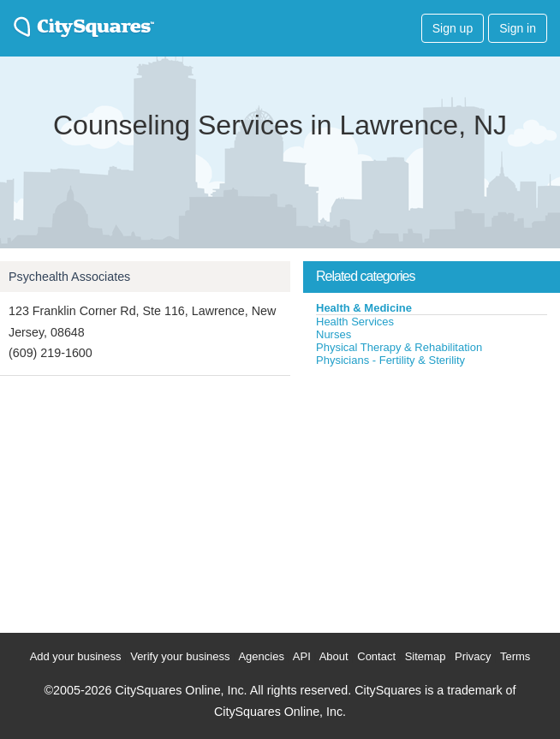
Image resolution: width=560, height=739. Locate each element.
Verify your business (180, 656)
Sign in (518, 28)
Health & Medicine (364, 308)
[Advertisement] (432, 496)
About (334, 656)
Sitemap (426, 656)
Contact (376, 656)
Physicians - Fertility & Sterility (390, 360)
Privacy (473, 656)
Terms (515, 656)
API (302, 656)
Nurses (334, 334)
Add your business (76, 656)
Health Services (355, 322)
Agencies (261, 656)
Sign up (453, 28)
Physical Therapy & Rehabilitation (399, 347)
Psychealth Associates (69, 277)
